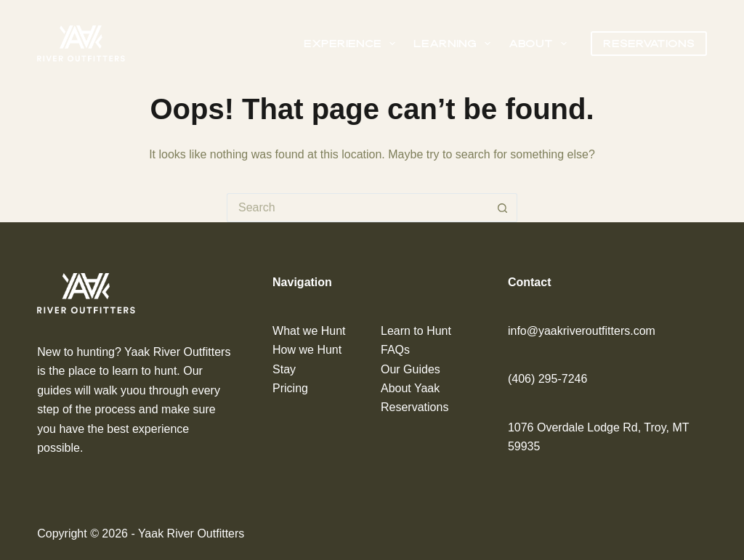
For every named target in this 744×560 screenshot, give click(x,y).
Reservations (649, 43)
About (541, 44)
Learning (455, 44)
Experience (352, 44)
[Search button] (503, 208)
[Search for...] (357, 208)
